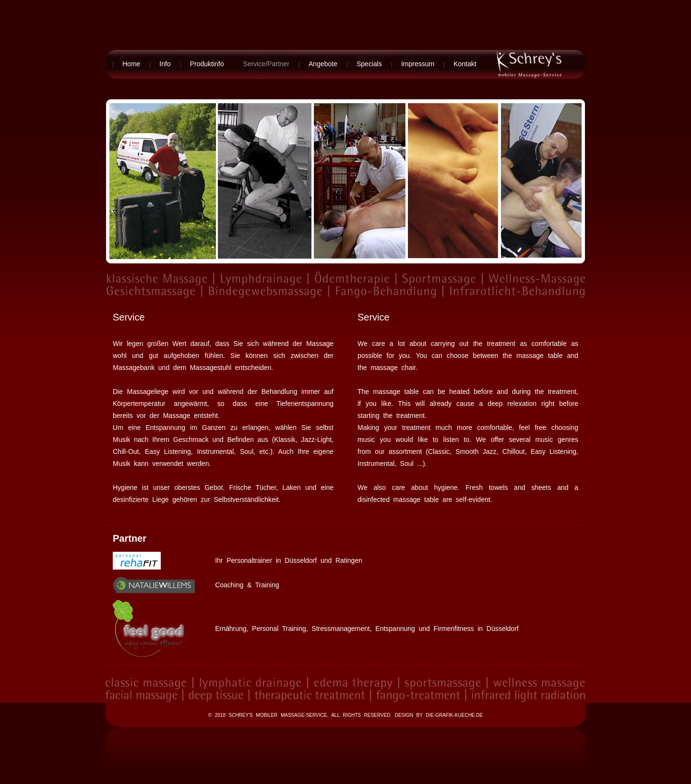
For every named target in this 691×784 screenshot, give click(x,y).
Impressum (418, 64)
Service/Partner (266, 64)
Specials (369, 64)
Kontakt (465, 64)
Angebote (323, 64)
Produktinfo (207, 64)
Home (131, 64)
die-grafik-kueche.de (454, 715)
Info (165, 64)
